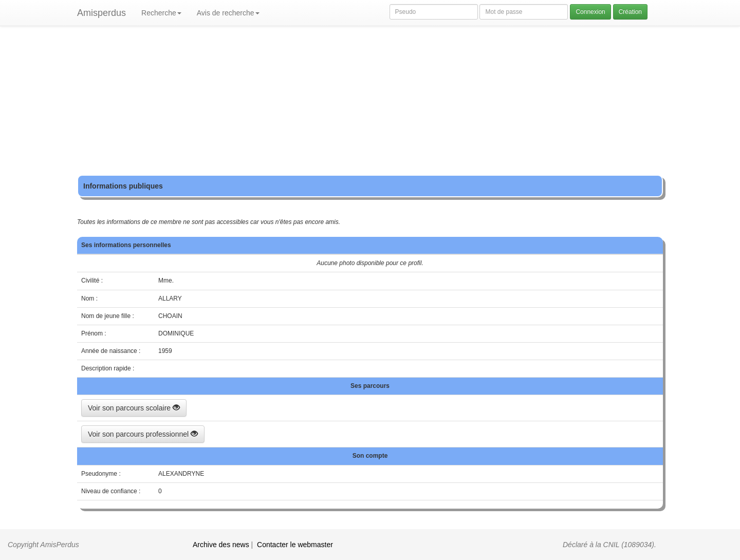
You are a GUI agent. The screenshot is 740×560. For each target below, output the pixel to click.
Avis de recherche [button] (228, 13)
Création (630, 12)
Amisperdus (101, 13)
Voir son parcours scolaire (134, 408)
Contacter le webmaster (295, 545)
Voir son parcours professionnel (143, 434)
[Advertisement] (370, 103)
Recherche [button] (161, 13)
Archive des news (221, 545)
